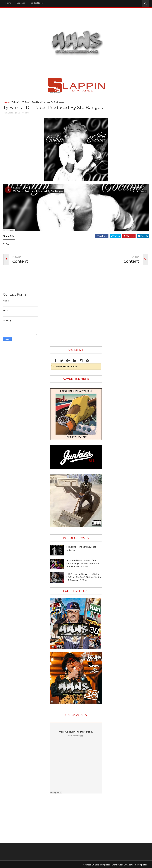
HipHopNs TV (37, 3)
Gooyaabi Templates (137, 865)
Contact (21, 3)
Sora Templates (103, 865)
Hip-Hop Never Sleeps (66, 366)
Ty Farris (15, 102)
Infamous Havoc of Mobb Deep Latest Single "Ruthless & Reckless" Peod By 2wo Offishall (84, 563)
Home (8, 3)
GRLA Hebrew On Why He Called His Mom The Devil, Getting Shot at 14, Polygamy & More (84, 577)
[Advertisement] (61, 280)
